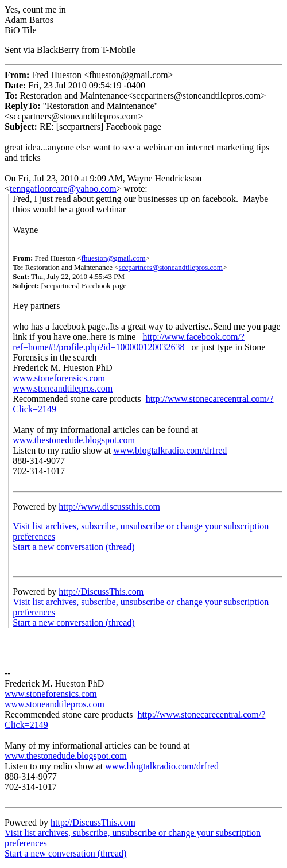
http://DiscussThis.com (101, 592)
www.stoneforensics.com (59, 378)
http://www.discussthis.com (109, 507)
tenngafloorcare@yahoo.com (63, 189)
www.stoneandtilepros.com (63, 388)
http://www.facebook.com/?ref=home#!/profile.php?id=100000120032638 (129, 342)
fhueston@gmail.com (114, 258)
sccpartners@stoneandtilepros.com (171, 267)
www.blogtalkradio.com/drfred (170, 450)
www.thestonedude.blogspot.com (74, 440)
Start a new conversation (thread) (73, 547)
